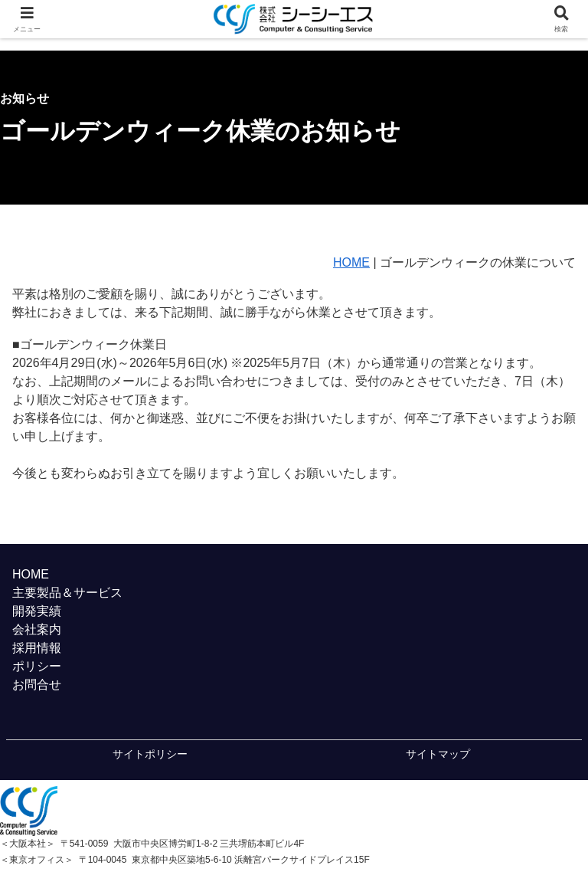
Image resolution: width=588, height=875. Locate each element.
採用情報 (37, 648)
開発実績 (37, 611)
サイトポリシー (150, 754)
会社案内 (37, 629)
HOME (351, 262)
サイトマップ (438, 754)
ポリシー (37, 666)
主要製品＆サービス (67, 593)
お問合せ (37, 685)
